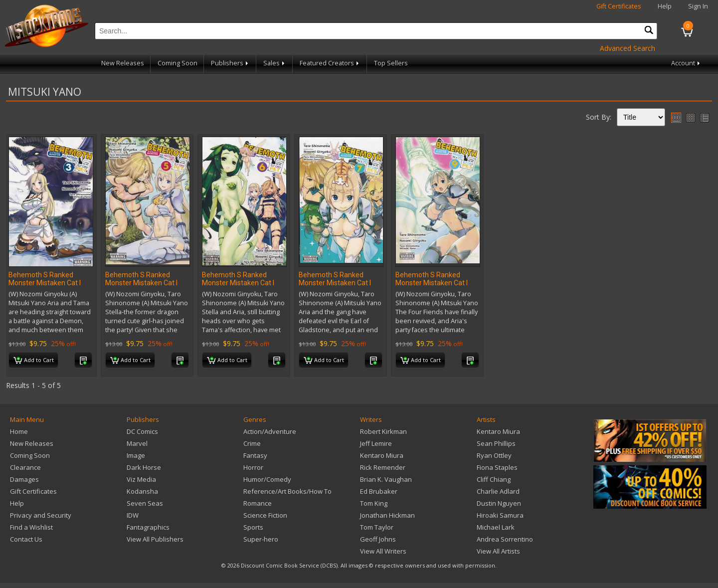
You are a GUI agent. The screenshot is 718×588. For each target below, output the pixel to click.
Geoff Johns (378, 539)
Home (19, 431)
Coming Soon (178, 63)
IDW (133, 515)
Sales (275, 63)
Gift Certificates (619, 6)
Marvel (137, 443)
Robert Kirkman (383, 431)
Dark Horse (144, 467)
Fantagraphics (148, 527)
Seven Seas (145, 503)
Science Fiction (265, 515)
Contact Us (26, 539)
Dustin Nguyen (499, 503)
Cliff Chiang (494, 479)
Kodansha (142, 491)
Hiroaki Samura (500, 515)
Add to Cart (34, 361)
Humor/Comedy (267, 479)
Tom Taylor (377, 527)
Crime (252, 443)
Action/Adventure (270, 431)
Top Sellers (391, 63)
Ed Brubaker (379, 491)
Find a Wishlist (31, 527)
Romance (258, 503)
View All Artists (498, 551)
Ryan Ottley (494, 455)
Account (686, 63)
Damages (24, 479)
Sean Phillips (496, 443)
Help (665, 6)
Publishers (230, 63)
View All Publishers (155, 539)
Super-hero (261, 539)
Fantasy (255, 455)
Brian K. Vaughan (386, 479)
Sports (253, 527)
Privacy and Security (41, 515)
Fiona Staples (497, 467)
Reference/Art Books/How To (287, 491)
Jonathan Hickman (387, 515)
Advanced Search (628, 48)
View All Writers (383, 551)
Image (136, 455)
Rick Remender (383, 467)
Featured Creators (330, 63)
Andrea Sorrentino (505, 539)
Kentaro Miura (382, 455)
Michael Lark (496, 527)
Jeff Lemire (376, 443)
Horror (253, 467)
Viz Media (141, 479)
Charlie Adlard (498, 491)
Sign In (698, 6)
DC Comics (142, 431)
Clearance (25, 467)
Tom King (374, 503)
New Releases (123, 63)
